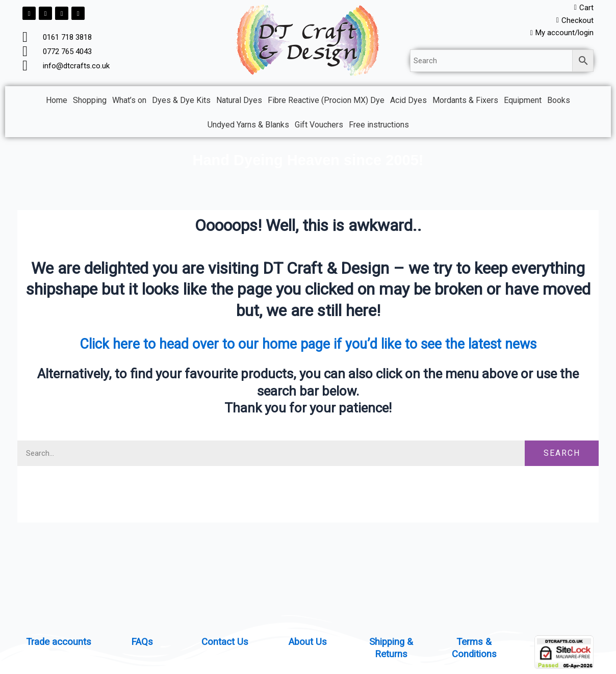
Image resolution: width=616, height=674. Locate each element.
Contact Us (225, 641)
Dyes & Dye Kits (181, 103)
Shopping (90, 103)
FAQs (142, 641)
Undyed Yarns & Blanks (248, 127)
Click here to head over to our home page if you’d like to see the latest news (308, 346)
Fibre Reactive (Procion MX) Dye (326, 103)
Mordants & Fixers (465, 103)
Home (57, 103)
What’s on (129, 103)
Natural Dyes (239, 103)
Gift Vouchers (319, 127)
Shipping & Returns (391, 647)
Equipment (523, 103)
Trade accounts (59, 641)
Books (559, 103)
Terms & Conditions (474, 647)
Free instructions (379, 127)
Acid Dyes (408, 103)
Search (562, 456)
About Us (308, 641)
